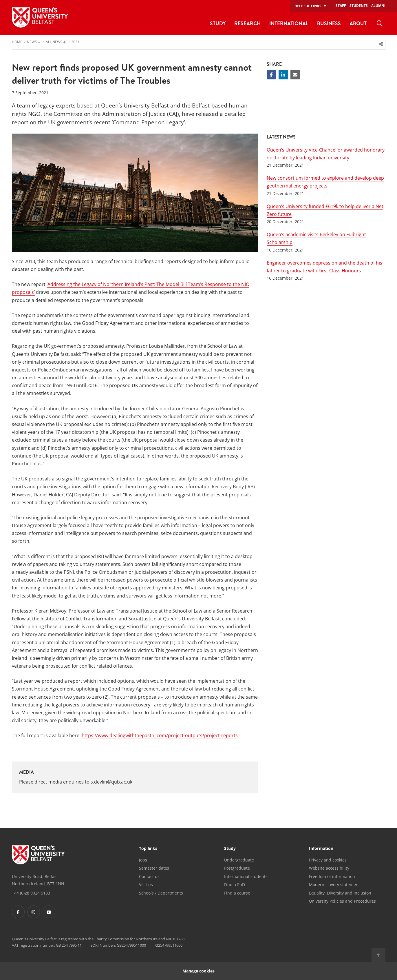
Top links (148, 849)
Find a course (237, 893)
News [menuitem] (32, 42)
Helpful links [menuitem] (308, 6)
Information (321, 849)
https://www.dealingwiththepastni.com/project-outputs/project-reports (160, 735)
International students (246, 876)
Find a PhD (235, 885)
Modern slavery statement (334, 885)
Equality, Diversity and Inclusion (340, 893)
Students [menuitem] (359, 6)
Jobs (143, 860)
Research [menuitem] (247, 23)
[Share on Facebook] (271, 75)
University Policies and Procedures (342, 901)
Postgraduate (237, 868)
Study (230, 849)
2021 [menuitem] (75, 42)
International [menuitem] (289, 23)
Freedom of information (332, 876)
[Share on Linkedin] (283, 75)
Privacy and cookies (328, 860)
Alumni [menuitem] (378, 6)
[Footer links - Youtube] (49, 912)
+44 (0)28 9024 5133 (31, 893)
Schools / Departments (161, 893)
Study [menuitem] (218, 23)
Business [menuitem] (329, 23)
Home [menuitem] (17, 42)
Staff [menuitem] (341, 6)
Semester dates (154, 868)
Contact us (149, 876)
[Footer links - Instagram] (34, 912)
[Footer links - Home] (38, 855)
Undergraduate (239, 860)
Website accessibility (329, 868)
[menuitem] (380, 23)
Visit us (146, 885)
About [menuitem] (358, 23)
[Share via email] (295, 75)
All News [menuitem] (54, 42)
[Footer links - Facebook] (18, 912)
